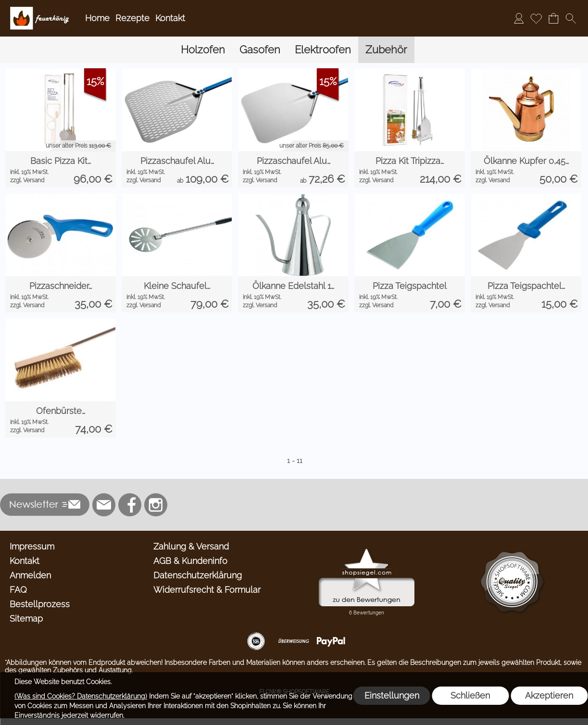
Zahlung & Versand (191, 546)
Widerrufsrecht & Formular (207, 590)
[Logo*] (40, 10)
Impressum (32, 546)
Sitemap (26, 619)
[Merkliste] (536, 18)
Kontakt (170, 18)
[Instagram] (156, 505)
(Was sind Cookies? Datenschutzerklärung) (81, 696)
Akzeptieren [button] (549, 695)
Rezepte (132, 18)
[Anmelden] (519, 18)
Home (97, 18)
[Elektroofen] (323, 50)
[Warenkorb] (553, 18)
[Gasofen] (260, 50)
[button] (571, 18)
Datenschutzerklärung (198, 575)
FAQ (18, 590)
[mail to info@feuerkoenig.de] (104, 505)
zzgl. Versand (27, 180)
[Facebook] (130, 505)
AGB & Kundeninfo (190, 561)
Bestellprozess (40, 604)
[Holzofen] (203, 50)
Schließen (470, 695)
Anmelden (30, 575)
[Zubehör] (386, 50)
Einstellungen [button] (392, 695)
